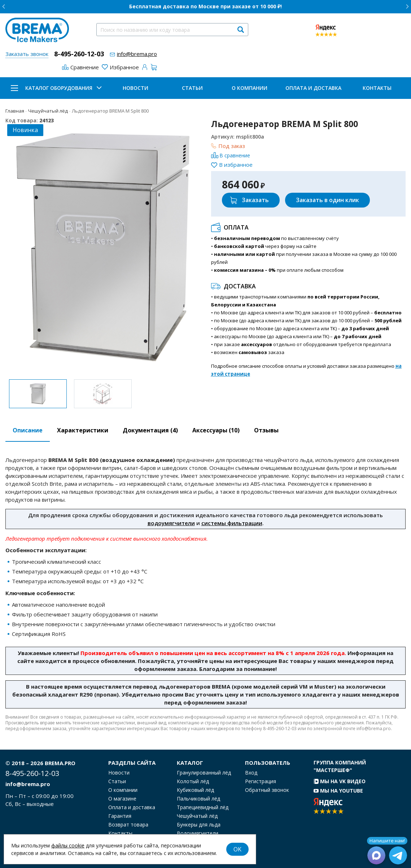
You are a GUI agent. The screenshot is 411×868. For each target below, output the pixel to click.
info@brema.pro (137, 54)
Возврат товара (128, 825)
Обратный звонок (267, 790)
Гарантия (120, 816)
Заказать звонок (27, 54)
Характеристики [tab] (83, 430)
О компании (250, 88)
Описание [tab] (28, 430)
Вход (251, 773)
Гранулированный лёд (204, 773)
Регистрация (261, 781)
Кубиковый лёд (195, 790)
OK (237, 849)
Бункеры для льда (199, 825)
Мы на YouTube (338, 791)
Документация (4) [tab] (150, 430)
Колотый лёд (193, 781)
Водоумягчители (198, 833)
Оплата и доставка (313, 88)
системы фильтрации (232, 523)
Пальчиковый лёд (198, 799)
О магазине (122, 799)
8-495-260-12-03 (79, 54)
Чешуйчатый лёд (197, 816)
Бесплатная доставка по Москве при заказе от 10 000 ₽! (205, 6)
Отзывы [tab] (266, 430)
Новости (135, 88)
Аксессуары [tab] (216, 430)
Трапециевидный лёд (203, 807)
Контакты (377, 88)
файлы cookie (68, 845)
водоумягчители (171, 523)
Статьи (192, 88)
